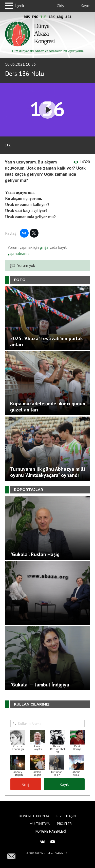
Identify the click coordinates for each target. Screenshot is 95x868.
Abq (60, 17)
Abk (52, 17)
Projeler (64, 824)
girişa (44, 247)
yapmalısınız (19, 253)
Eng (35, 17)
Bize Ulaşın (66, 816)
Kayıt (85, 6)
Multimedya (40, 824)
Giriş (60, 6)
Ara (68, 17)
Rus (27, 17)
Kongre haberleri (51, 831)
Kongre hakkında (34, 816)
